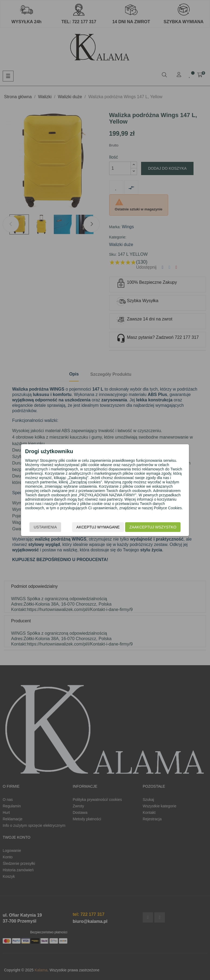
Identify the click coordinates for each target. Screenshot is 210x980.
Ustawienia (45, 527)
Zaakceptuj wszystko (153, 527)
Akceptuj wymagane (98, 527)
